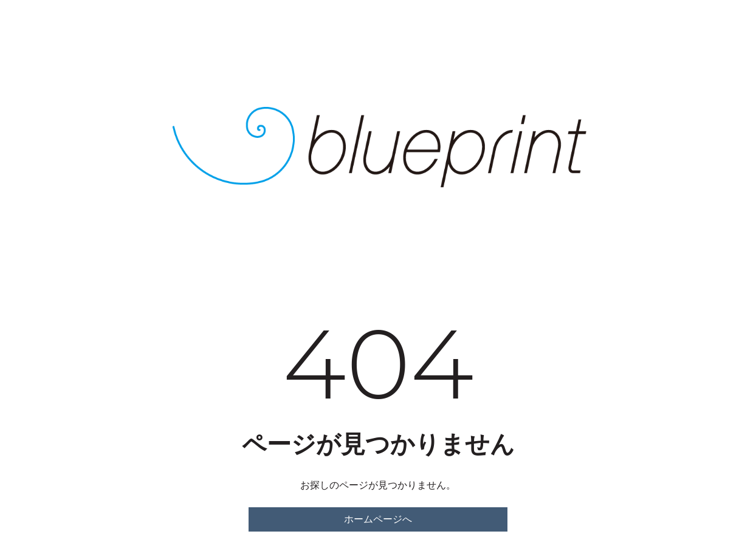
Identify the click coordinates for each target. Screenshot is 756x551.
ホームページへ (378, 519)
